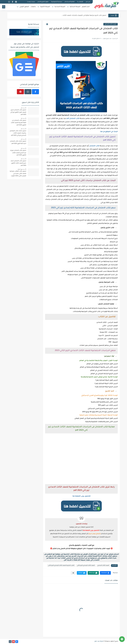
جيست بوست (31, 2)
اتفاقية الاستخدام (70, 2)
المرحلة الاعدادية (60, 7)
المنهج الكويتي (24, 7)
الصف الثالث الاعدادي (111, 24)
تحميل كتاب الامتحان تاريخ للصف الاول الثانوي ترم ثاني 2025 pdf (18, 112)
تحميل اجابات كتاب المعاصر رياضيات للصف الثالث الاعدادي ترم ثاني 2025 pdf (18, 133)
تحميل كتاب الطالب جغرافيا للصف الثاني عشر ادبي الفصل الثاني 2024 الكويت (18, 174)
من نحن (88, 2)
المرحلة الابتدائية (75, 7)
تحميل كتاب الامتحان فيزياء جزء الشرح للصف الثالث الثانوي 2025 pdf (18, 153)
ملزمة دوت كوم (99, 641)
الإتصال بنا (80, 2)
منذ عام (23, 108)
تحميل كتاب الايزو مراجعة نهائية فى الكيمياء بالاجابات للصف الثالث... (84, 15)
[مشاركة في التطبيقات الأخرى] (73, 573)
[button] (105, 573)
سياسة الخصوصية (57, 2)
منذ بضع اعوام (21, 169)
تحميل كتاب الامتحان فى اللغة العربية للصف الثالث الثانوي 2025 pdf (19, 123)
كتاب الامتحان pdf (73, 119)
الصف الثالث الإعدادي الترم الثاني (86, 566)
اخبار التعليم (86, 7)
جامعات (33, 7)
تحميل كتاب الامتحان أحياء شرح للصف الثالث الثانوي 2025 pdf (18, 163)
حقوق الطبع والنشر (43, 2)
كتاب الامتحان (94, 146)
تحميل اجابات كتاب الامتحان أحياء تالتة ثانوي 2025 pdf (18, 142)
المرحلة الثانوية (45, 7)
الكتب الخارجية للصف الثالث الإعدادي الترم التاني (61, 566)
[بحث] (4, 7)
